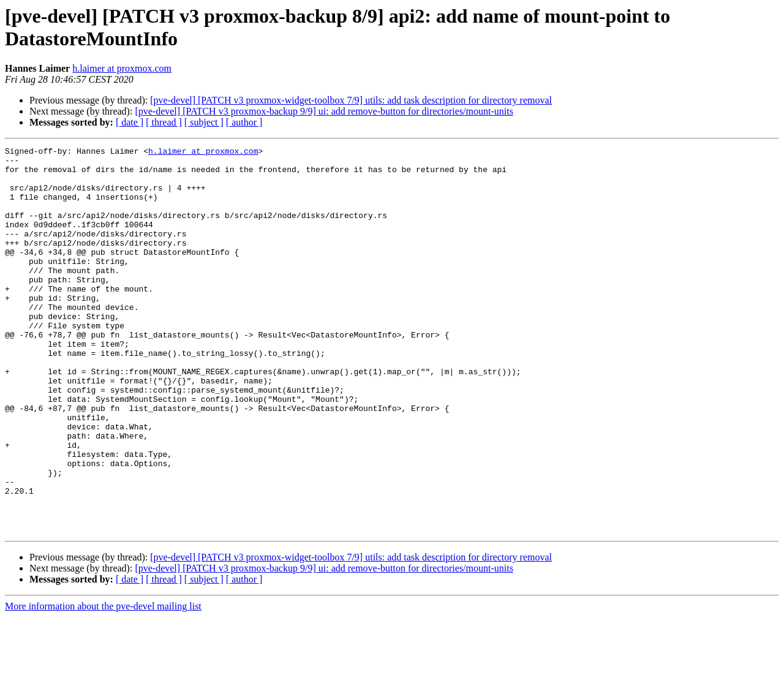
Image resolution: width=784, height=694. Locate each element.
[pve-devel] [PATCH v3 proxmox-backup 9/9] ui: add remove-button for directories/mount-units (324, 111)
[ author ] (244, 122)
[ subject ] (204, 122)
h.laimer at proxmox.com (122, 68)
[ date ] (130, 122)
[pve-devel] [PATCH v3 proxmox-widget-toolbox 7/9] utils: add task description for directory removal (351, 100)
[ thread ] (164, 122)
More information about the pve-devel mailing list (103, 683)
